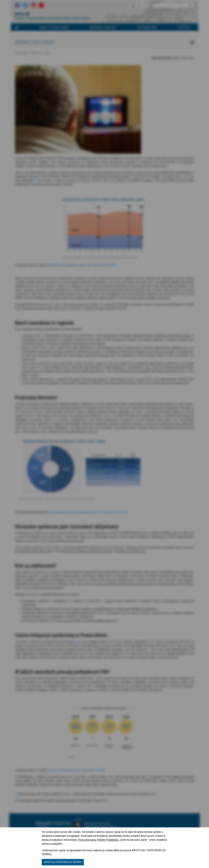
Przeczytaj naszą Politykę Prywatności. (99, 840)
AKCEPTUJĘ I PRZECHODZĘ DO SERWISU (63, 862)
